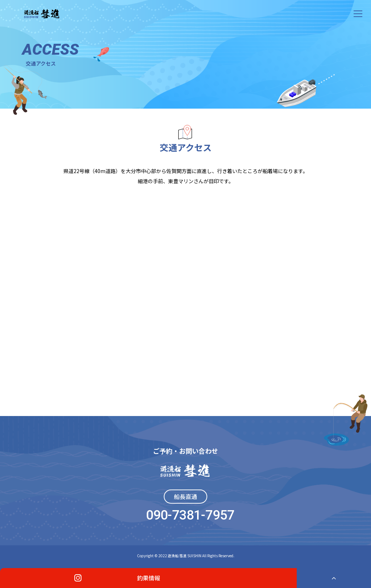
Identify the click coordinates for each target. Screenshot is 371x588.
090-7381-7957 (190, 515)
